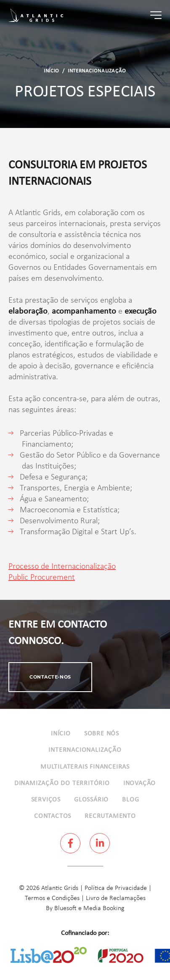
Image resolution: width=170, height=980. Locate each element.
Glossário (91, 800)
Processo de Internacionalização (62, 567)
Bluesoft (65, 908)
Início (52, 71)
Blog (130, 800)
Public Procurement (42, 578)
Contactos (53, 816)
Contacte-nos (50, 677)
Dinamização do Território (62, 783)
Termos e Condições (52, 898)
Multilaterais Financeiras (85, 767)
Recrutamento (110, 816)
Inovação (139, 783)
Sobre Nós (102, 734)
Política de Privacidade (116, 888)
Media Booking (104, 908)
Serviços (46, 800)
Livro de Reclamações (116, 898)
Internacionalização (97, 71)
